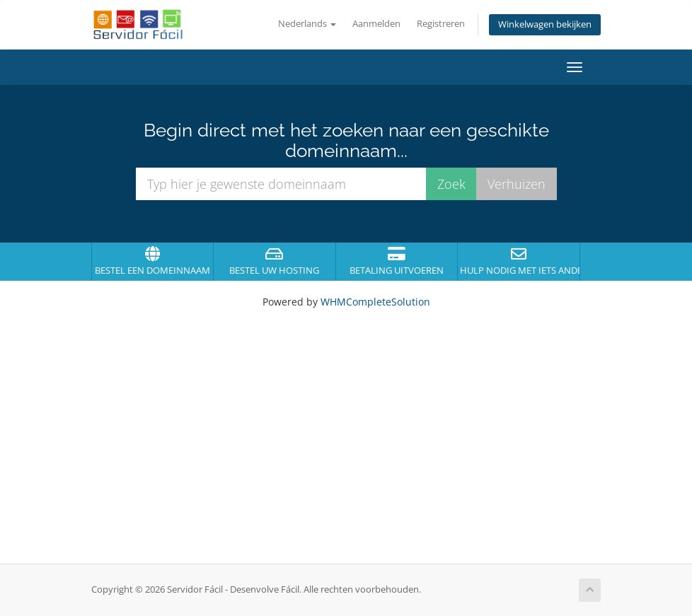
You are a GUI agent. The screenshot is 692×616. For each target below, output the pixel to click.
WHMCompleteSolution (375, 302)
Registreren (441, 24)
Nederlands (307, 24)
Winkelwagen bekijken (545, 24)
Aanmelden (376, 24)
